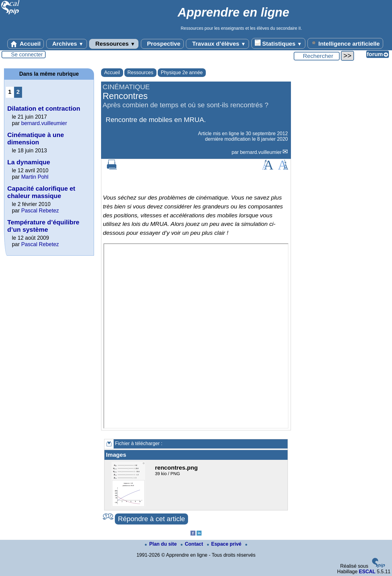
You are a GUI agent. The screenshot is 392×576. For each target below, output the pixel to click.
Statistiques (278, 43)
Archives (67, 44)
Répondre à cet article (151, 519)
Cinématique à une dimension (36, 138)
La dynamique (29, 162)
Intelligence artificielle (345, 43)
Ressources (114, 44)
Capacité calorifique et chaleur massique (41, 192)
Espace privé (225, 544)
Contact (193, 544)
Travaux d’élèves (217, 44)
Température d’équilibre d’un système (43, 226)
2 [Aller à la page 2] (18, 92)
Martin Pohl (35, 177)
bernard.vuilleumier (261, 152)
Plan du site (161, 544)
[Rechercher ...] (317, 56)
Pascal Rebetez (40, 211)
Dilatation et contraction (44, 108)
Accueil (26, 44)
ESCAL (367, 572)
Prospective (162, 44)
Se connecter (27, 55)
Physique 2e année (182, 72)
